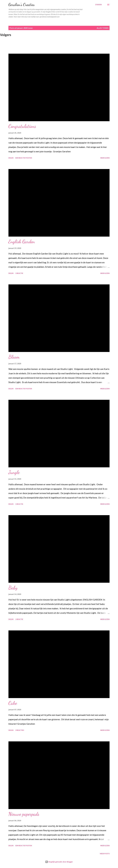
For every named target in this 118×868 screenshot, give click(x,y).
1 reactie (19, 273)
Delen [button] (11, 158)
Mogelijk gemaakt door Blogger (59, 862)
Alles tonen (103, 28)
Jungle (14, 472)
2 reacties (20, 730)
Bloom (14, 357)
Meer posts (105, 854)
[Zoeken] (98, 5)
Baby (13, 588)
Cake (13, 703)
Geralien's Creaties (22, 5)
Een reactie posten (24, 158)
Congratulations (22, 126)
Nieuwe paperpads (24, 814)
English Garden (22, 242)
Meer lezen (105, 158)
